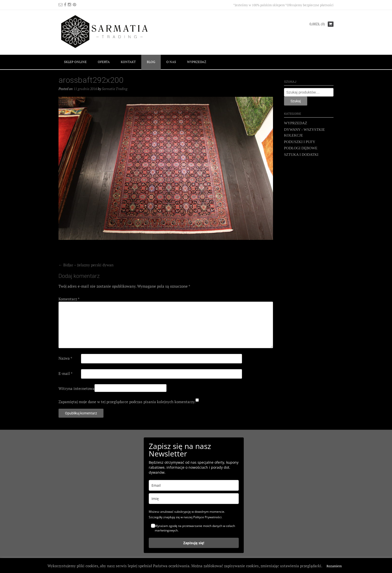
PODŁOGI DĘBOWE (301, 148)
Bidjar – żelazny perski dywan (86, 265)
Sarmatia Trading (115, 89)
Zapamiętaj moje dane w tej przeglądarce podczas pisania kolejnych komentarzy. (127, 402)
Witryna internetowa (76, 388)
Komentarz (69, 299)
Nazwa (65, 358)
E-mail (65, 373)
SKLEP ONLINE (75, 62)
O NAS (171, 62)
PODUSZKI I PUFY (300, 142)
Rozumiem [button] (334, 566)
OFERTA (104, 62)
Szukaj (296, 101)
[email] (194, 485)
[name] (194, 499)
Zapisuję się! (194, 543)
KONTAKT (128, 62)
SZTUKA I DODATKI (301, 155)
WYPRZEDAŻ (197, 62)
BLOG (151, 62)
